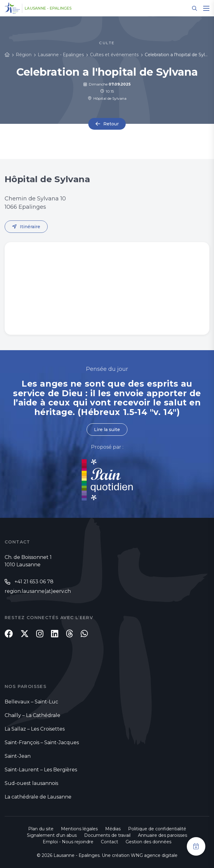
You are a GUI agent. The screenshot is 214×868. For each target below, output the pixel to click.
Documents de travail (107, 835)
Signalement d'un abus (52, 835)
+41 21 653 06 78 (34, 582)
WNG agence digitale (154, 855)
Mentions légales (79, 829)
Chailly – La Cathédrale (32, 715)
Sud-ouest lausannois (31, 783)
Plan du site (41, 829)
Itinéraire (30, 227)
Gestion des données (148, 842)
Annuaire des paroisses (163, 835)
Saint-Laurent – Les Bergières (41, 770)
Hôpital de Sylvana (107, 98)
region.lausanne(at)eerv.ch (38, 591)
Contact (109, 842)
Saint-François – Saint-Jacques (42, 742)
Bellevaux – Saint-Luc (31, 702)
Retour (111, 124)
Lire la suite (107, 430)
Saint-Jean (18, 756)
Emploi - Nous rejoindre (68, 842)
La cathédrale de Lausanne (38, 797)
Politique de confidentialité (157, 829)
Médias (113, 829)
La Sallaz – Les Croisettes (35, 729)
